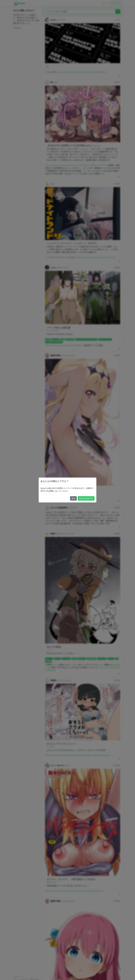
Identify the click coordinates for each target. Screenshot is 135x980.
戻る (73, 498)
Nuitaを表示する (86, 498)
